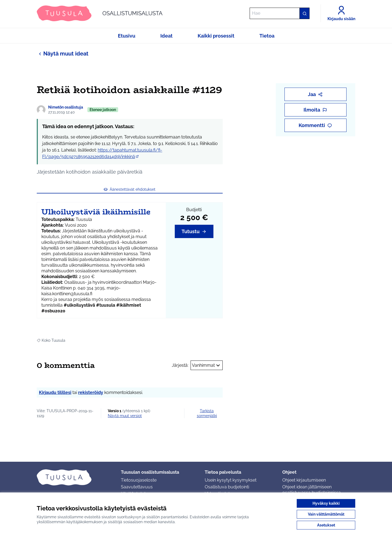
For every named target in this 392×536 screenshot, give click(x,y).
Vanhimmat (207, 365)
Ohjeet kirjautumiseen (304, 480)
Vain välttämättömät (326, 514)
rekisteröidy (91, 392)
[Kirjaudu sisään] (341, 13)
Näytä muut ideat (63, 53)
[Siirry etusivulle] (100, 13)
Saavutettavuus (137, 487)
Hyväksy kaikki (326, 503)
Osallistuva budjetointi (227, 487)
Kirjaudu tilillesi (55, 392)
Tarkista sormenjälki (207, 413)
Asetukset (326, 525)
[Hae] (280, 13)
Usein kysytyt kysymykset (231, 480)
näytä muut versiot (125, 416)
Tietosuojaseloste (139, 480)
